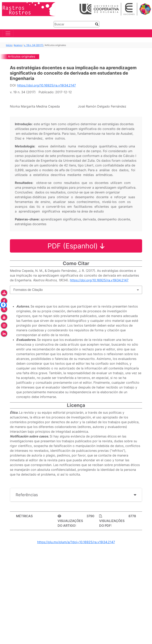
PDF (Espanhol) (76, 246)
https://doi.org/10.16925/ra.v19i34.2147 (47, 86)
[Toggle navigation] (8, 34)
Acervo (18, 45)
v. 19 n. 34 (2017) (34, 45)
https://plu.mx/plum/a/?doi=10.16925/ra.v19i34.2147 (76, 542)
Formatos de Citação (28, 290)
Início (9, 45)
